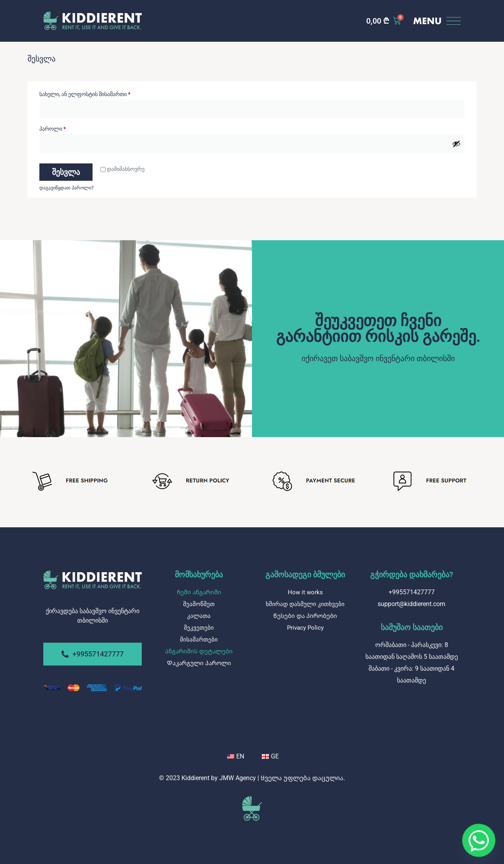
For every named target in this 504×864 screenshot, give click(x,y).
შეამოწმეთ (199, 604)
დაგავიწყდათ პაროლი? (67, 188)
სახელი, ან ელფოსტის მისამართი (105, 93)
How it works (305, 592)
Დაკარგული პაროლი (199, 663)
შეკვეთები (199, 628)
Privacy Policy (305, 628)
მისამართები (199, 640)
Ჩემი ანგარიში (199, 592)
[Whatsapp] (479, 840)
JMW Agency (238, 778)
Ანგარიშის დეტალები (199, 651)
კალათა (199, 616)
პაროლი (72, 128)
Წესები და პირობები (305, 616)
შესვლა (66, 172)
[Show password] (456, 144)
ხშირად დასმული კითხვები (305, 604)
